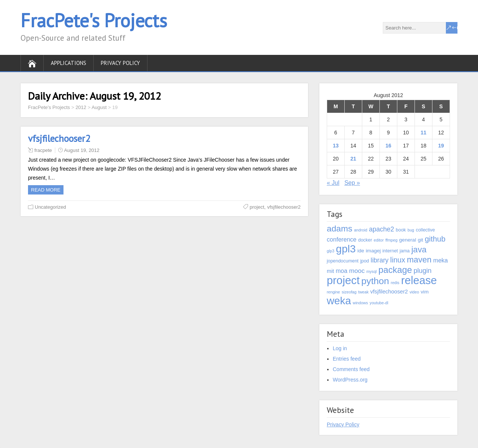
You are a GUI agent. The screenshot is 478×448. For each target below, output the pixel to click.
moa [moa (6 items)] (342, 271)
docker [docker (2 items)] (365, 240)
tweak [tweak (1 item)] (363, 292)
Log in (340, 348)
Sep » (352, 183)
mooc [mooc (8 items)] (357, 271)
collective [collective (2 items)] (425, 230)
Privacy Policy (120, 63)
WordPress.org (350, 380)
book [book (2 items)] (401, 230)
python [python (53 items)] (375, 281)
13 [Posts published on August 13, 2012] (336, 146)
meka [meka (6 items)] (440, 260)
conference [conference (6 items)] (342, 239)
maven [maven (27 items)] (419, 260)
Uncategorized (50, 207)
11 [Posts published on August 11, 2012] (423, 133)
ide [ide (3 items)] (361, 251)
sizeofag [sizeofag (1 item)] (349, 292)
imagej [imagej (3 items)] (373, 251)
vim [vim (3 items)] (425, 292)
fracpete (43, 150)
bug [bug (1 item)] (411, 230)
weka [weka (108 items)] (339, 301)
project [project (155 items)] (343, 280)
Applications (69, 63)
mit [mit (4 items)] (330, 271)
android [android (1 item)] (361, 230)
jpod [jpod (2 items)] (365, 261)
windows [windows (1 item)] (360, 303)
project (257, 207)
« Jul (333, 183)
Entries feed (347, 359)
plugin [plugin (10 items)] (423, 271)
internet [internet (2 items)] (390, 251)
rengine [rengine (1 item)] (333, 292)
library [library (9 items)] (379, 260)
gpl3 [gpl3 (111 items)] (346, 249)
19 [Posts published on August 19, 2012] (441, 146)
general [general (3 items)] (408, 240)
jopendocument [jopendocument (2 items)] (343, 261)
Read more (46, 190)
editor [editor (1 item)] (379, 240)
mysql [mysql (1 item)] (372, 271)
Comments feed (351, 369)
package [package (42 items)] (395, 270)
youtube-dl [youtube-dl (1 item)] (379, 303)
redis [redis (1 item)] (395, 283)
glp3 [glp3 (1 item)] (330, 251)
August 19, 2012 (82, 150)
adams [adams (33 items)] (339, 228)
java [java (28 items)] (419, 250)
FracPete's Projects (94, 20)
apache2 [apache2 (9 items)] (381, 229)
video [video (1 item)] (414, 292)
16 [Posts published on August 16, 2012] (388, 146)
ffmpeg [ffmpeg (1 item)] (391, 240)
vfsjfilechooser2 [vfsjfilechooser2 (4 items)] (389, 292)
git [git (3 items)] (420, 240)
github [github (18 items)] (435, 239)
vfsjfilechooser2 (59, 139)
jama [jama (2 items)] (405, 251)
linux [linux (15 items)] (398, 260)
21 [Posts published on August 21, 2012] (353, 159)
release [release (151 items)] (419, 280)
